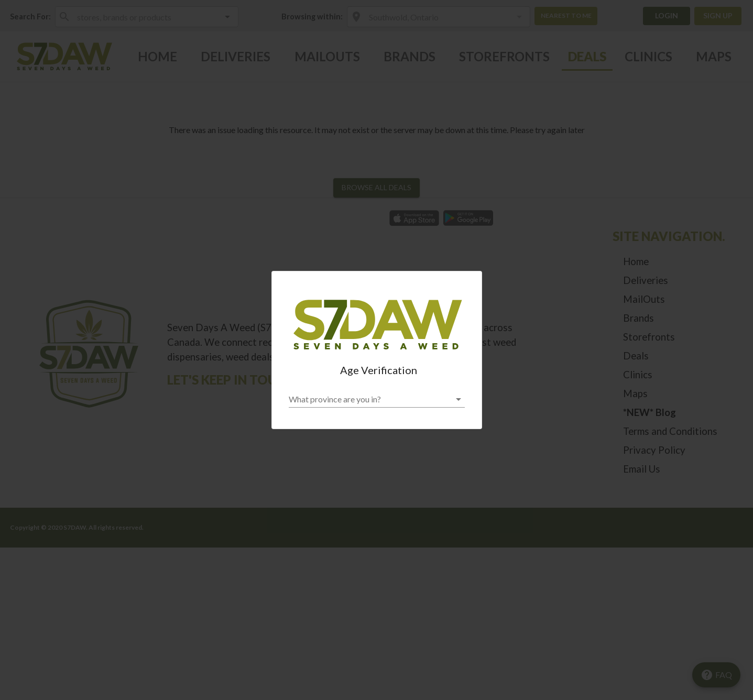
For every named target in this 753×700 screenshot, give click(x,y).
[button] (377, 399)
